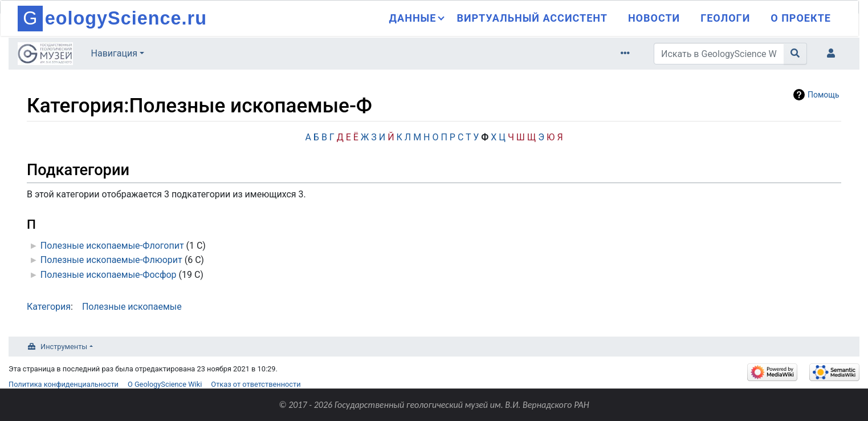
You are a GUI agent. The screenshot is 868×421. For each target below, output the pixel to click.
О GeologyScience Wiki (165, 384)
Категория (49, 307)
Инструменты (64, 347)
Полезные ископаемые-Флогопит (112, 246)
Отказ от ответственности (256, 384)
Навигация (114, 53)
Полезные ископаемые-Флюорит (111, 260)
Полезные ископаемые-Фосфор (109, 275)
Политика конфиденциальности (64, 384)
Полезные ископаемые (132, 307)
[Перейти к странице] (795, 54)
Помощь (824, 95)
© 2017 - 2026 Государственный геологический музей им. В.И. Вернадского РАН (434, 405)
